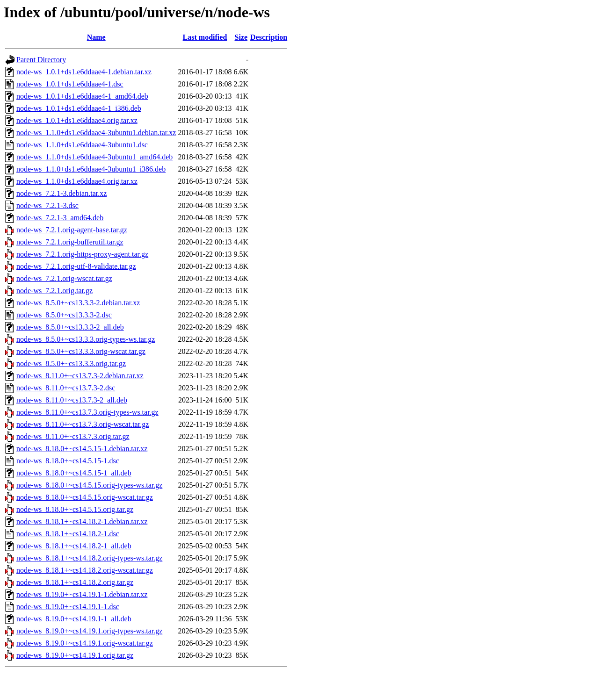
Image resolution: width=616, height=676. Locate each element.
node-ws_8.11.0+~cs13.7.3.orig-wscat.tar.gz (83, 424)
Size (241, 37)
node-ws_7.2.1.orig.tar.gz (54, 291)
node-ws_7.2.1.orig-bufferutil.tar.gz (70, 242)
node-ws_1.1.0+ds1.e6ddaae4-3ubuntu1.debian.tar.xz (96, 133)
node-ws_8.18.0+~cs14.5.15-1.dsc (68, 461)
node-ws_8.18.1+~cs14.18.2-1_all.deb (74, 546)
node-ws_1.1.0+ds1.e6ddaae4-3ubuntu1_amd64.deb (94, 157)
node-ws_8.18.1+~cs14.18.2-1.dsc (68, 534)
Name (96, 37)
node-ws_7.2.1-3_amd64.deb (60, 218)
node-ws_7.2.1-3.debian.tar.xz (62, 193)
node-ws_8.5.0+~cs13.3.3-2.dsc (64, 315)
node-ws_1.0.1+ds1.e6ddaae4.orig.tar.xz (77, 120)
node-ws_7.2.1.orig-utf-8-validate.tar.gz (76, 266)
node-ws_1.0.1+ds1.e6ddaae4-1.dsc (70, 84)
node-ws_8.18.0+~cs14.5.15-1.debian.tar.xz (82, 449)
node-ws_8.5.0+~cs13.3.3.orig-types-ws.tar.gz (86, 339)
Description (269, 37)
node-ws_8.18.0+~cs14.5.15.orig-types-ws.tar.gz (89, 485)
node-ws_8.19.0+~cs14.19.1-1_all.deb (74, 619)
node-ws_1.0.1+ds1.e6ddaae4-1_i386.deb (79, 108)
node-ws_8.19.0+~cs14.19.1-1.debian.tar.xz (82, 594)
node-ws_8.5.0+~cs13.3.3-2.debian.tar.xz (78, 303)
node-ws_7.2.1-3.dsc (47, 205)
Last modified (205, 37)
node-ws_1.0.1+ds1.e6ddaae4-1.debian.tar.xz (84, 72)
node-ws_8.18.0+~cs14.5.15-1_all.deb (74, 473)
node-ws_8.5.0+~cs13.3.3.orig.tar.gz (71, 363)
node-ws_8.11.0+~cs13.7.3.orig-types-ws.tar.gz (87, 412)
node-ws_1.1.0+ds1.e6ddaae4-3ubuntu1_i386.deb (91, 169)
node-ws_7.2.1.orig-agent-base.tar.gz (72, 230)
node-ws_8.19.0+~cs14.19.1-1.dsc (68, 607)
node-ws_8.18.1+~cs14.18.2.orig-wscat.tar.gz (85, 570)
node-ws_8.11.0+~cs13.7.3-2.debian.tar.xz (80, 376)
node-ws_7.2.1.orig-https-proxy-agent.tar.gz (82, 254)
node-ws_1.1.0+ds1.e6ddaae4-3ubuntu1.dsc (82, 145)
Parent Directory (41, 60)
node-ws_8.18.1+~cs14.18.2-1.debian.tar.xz (82, 521)
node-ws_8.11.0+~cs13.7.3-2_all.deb (72, 400)
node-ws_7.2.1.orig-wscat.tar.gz (64, 278)
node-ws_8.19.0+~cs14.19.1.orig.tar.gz (75, 655)
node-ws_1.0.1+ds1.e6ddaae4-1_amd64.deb (82, 96)
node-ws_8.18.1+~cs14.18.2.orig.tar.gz (75, 582)
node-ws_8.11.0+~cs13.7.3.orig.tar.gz (73, 436)
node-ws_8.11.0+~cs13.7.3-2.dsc (66, 388)
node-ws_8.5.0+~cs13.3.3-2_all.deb (70, 327)
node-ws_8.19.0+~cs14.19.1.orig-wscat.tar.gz (85, 643)
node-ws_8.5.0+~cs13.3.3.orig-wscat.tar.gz (81, 351)
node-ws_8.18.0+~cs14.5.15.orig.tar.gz (75, 509)
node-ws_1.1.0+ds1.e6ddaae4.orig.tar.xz (77, 181)
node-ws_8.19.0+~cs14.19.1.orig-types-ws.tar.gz (89, 631)
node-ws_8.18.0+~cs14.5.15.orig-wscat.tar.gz (85, 497)
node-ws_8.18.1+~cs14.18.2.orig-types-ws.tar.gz (89, 558)
